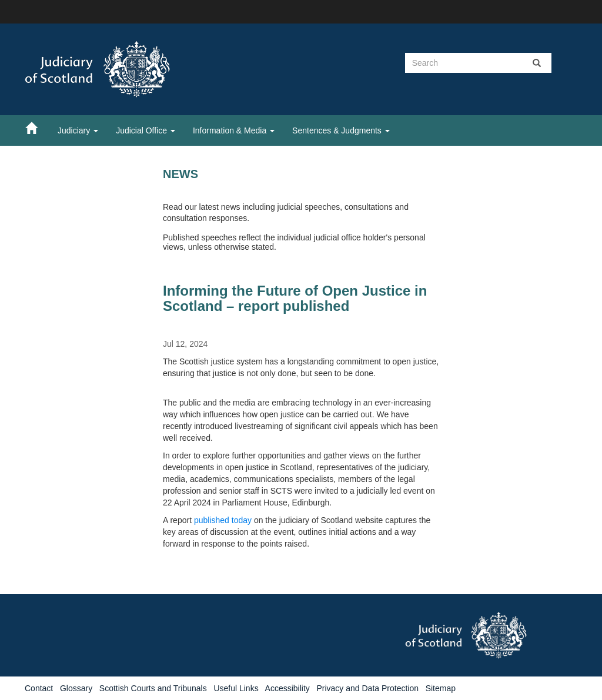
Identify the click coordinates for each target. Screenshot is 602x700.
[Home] (37, 128)
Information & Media (234, 130)
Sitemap (441, 688)
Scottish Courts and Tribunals (153, 688)
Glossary (76, 688)
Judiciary (78, 130)
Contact (39, 688)
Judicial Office (146, 130)
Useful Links (236, 688)
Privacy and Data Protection (367, 688)
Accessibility (287, 688)
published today (224, 520)
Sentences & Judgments (341, 130)
